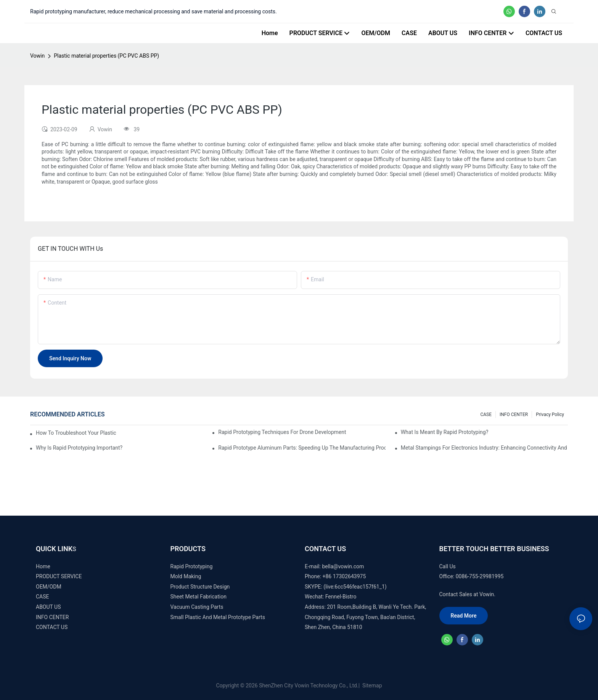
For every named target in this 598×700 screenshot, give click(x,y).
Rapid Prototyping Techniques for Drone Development (282, 432)
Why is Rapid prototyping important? (79, 448)
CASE (486, 415)
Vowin (37, 56)
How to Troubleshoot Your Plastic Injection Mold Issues (76, 433)
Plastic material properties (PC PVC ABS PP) (106, 56)
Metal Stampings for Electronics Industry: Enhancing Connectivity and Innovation (484, 448)
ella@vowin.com (344, 566)
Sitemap (372, 685)
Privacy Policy (550, 415)
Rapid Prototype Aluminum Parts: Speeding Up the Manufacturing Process (302, 448)
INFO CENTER (514, 415)
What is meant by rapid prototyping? (445, 432)
